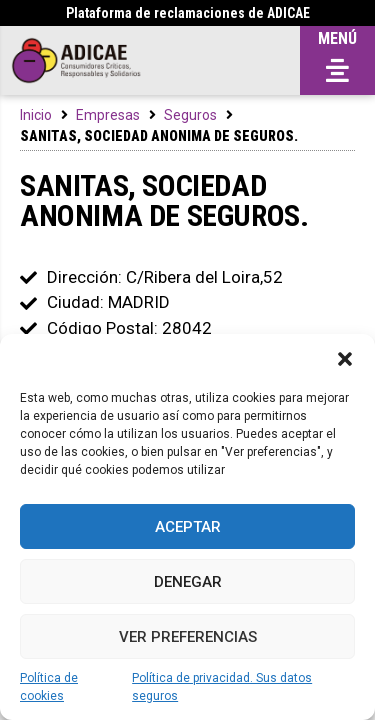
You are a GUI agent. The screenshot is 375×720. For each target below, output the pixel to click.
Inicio (36, 115)
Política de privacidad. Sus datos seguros (222, 687)
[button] (345, 359)
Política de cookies (49, 687)
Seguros (190, 115)
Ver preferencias (188, 637)
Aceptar (188, 527)
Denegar (188, 582)
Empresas (108, 115)
